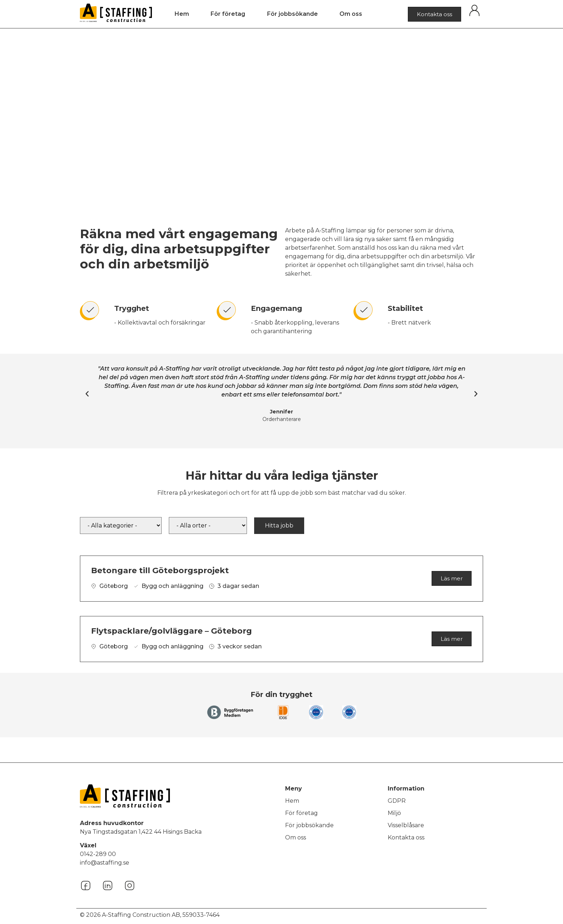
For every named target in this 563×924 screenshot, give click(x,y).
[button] (87, 394)
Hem (182, 14)
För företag (228, 14)
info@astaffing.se (105, 863)
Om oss (351, 14)
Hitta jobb (279, 526)
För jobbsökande (292, 14)
